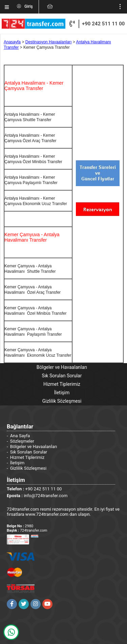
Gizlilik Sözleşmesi (62, 401)
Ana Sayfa (20, 436)
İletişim (62, 393)
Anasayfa (12, 42)
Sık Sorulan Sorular (62, 376)
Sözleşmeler (22, 441)
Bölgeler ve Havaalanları (62, 367)
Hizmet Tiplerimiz (62, 384)
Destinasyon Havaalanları (49, 42)
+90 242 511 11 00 (103, 24)
